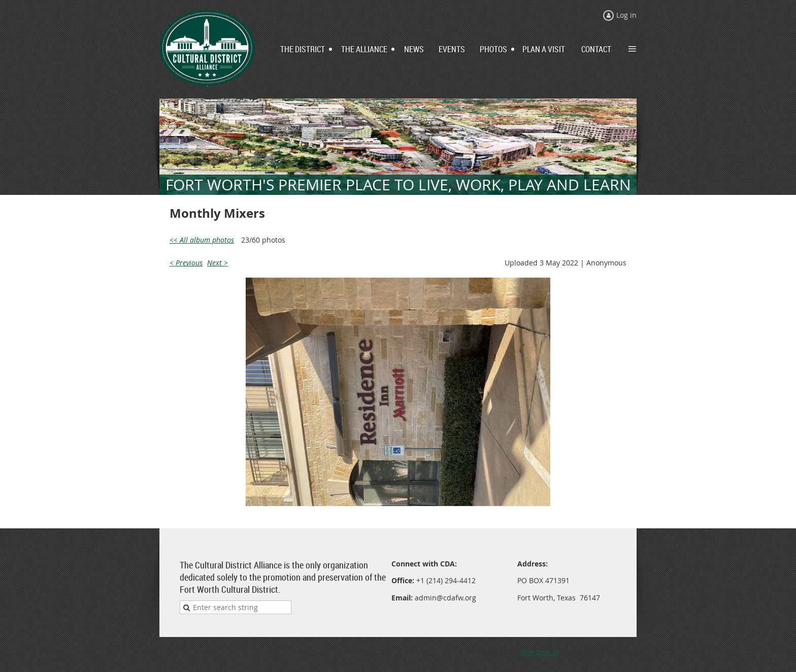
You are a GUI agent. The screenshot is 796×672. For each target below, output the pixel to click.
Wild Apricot (539, 652)
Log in (626, 15)
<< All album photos (202, 240)
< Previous (186, 263)
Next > (218, 263)
